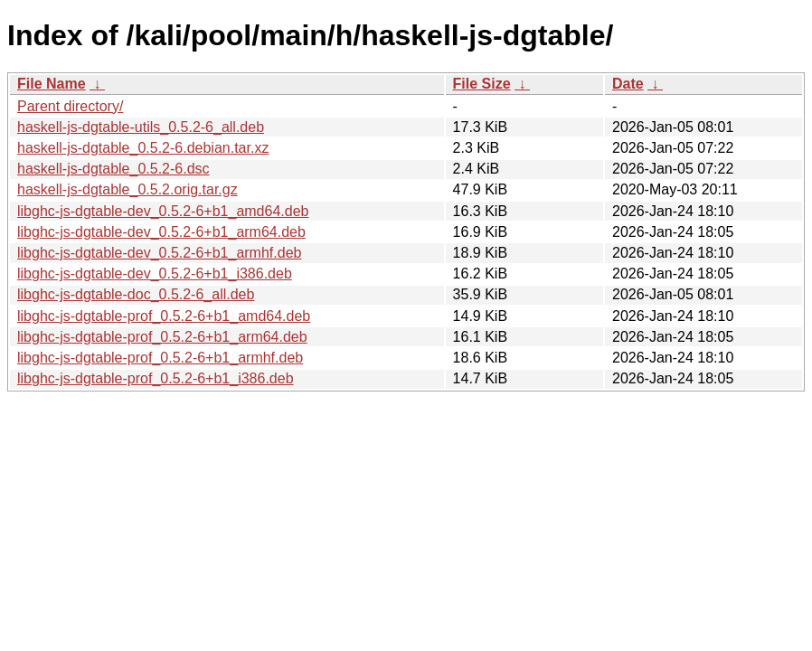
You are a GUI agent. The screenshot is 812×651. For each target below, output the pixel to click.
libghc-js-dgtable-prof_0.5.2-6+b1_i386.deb (156, 378)
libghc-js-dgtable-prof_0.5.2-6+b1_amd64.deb (164, 316)
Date (628, 84)
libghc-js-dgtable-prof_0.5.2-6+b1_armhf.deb (160, 358)
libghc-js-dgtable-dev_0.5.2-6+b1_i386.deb (155, 274)
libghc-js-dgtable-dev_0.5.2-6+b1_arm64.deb (161, 232)
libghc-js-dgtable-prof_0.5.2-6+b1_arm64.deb (162, 337)
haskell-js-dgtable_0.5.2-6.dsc (113, 169)
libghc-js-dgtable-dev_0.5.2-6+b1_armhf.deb (159, 253)
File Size (482, 84)
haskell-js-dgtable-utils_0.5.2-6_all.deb (141, 127)
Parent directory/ (70, 106)
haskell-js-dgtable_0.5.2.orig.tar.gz (127, 189)
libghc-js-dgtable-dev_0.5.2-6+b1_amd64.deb (163, 211)
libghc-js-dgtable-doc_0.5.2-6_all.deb (136, 294)
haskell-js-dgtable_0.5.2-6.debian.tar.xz (143, 148)
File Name (52, 84)
